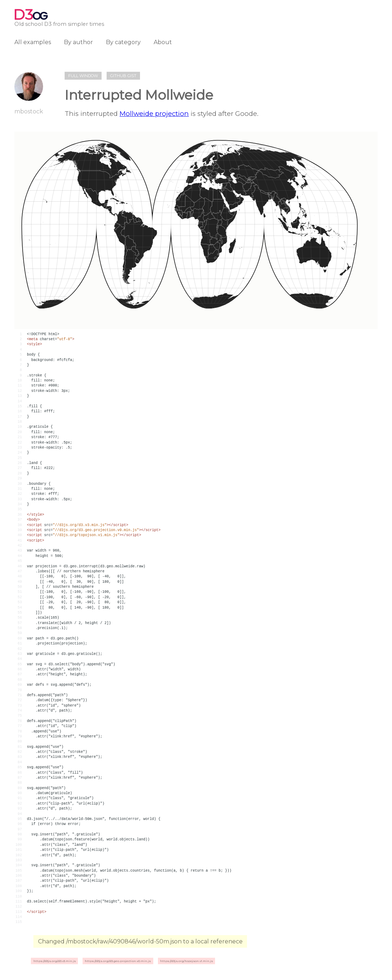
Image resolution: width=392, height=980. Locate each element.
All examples (33, 42)
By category (123, 42)
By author (78, 42)
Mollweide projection (154, 114)
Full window (83, 76)
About (163, 42)
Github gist (123, 76)
